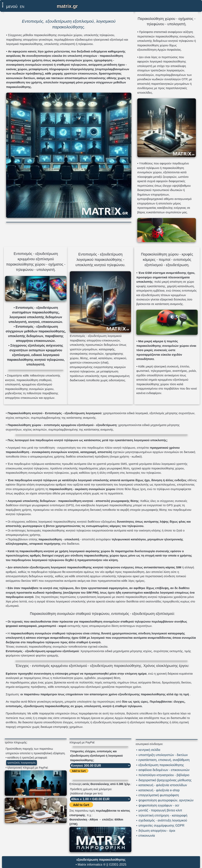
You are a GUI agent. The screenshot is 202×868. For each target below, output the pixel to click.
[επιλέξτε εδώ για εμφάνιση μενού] (10, 6)
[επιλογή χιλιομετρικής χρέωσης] (100, 799)
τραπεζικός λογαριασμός (22, 763)
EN (22, 7)
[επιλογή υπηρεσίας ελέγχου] (100, 766)
